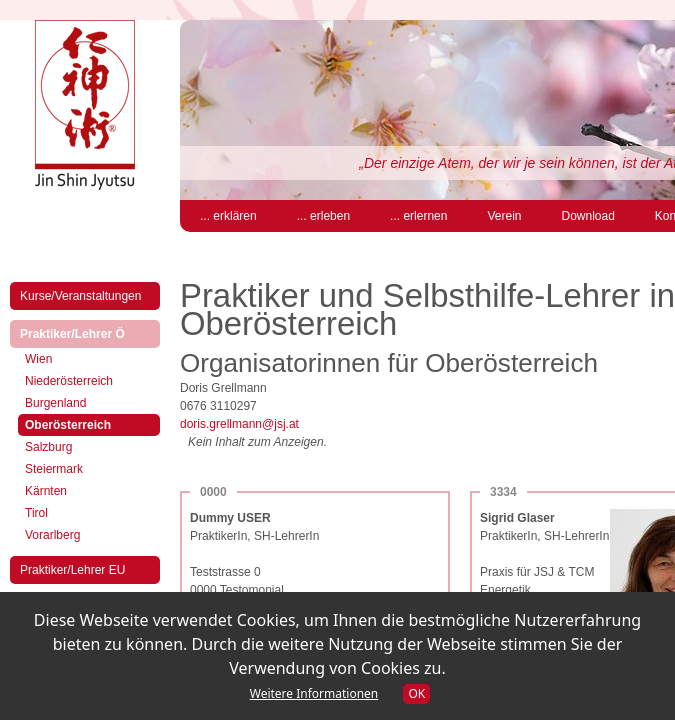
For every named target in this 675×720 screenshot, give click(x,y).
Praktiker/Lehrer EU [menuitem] (72, 570)
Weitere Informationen (314, 693)
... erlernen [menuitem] (418, 216)
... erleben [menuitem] (323, 216)
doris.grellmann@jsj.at (239, 424)
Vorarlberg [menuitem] (52, 535)
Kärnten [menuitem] (46, 491)
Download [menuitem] (587, 216)
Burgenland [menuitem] (55, 403)
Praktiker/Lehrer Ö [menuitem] (89, 332)
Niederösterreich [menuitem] (69, 381)
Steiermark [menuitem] (54, 469)
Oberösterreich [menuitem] (85, 423)
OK (416, 693)
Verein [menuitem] (504, 216)
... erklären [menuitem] (228, 216)
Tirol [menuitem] (36, 513)
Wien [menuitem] (38, 359)
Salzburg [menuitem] (48, 447)
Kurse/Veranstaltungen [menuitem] (80, 296)
